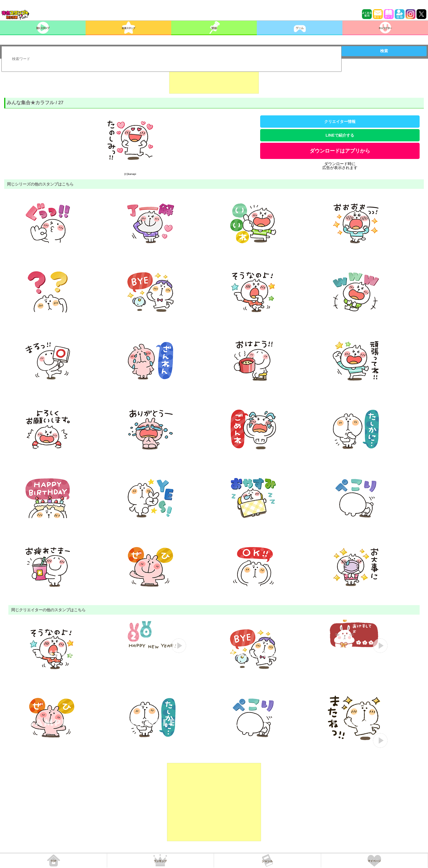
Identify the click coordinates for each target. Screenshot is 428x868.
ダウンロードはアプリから (340, 151)
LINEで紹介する (340, 135)
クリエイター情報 (340, 122)
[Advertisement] (214, 80)
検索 (384, 51)
